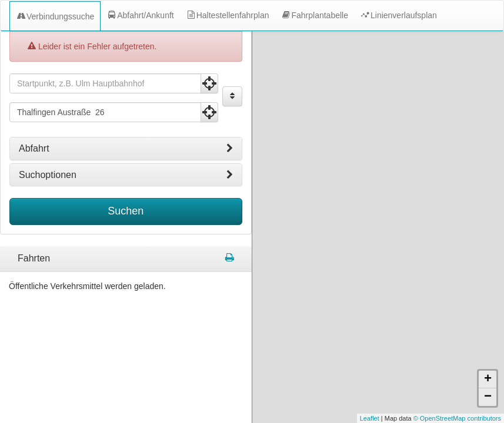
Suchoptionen (126, 175)
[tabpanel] (126, 259)
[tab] (126, 149)
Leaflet (370, 418)
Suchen (126, 211)
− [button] (488, 397)
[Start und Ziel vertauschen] (232, 96)
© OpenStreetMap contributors (457, 418)
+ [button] (488, 380)
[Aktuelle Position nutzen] (209, 83)
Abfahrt (126, 149)
